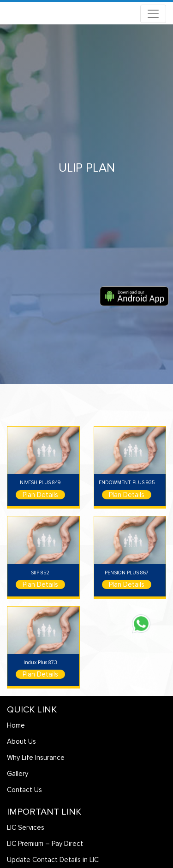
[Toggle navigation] (153, 14)
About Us (21, 741)
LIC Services (26, 827)
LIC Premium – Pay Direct (45, 844)
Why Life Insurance (36, 758)
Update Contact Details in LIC (53, 860)
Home (16, 725)
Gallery (18, 774)
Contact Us (24, 790)
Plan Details (40, 495)
